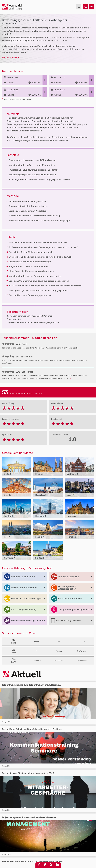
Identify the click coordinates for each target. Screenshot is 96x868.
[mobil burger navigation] (79, 7)
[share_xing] (39, 865)
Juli (37, 651)
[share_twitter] (51, 865)
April (37, 641)
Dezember (82, 661)
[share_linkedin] (58, 865)
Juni (82, 641)
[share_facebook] (45, 865)
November (59, 661)
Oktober (37, 661)
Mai (59, 641)
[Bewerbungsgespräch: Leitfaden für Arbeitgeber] (86, 7)
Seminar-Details (10, 57)
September (82, 651)
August (59, 651)
